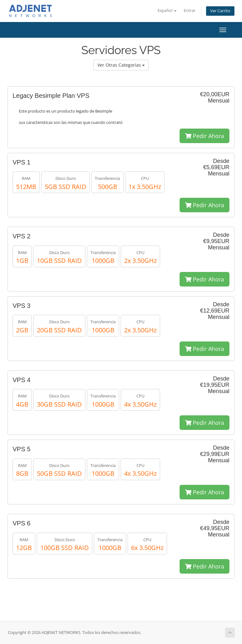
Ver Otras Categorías (121, 65)
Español (167, 11)
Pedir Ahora (205, 136)
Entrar (190, 11)
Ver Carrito (220, 11)
